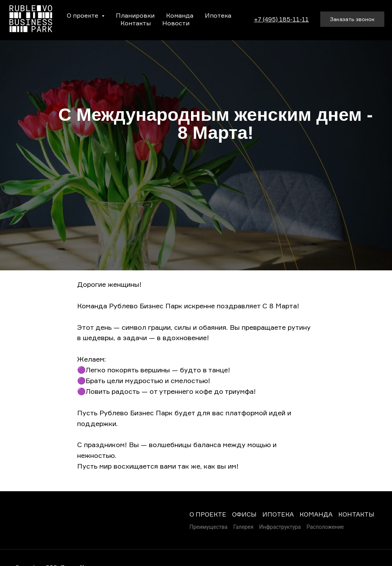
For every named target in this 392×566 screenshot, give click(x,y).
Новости (176, 23)
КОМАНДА (316, 514)
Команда (180, 15)
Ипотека (218, 15)
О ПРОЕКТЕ (208, 514)
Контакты (136, 23)
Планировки (135, 15)
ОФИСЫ (244, 514)
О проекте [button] (83, 15)
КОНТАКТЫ (356, 514)
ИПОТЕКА (278, 514)
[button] (352, 19)
